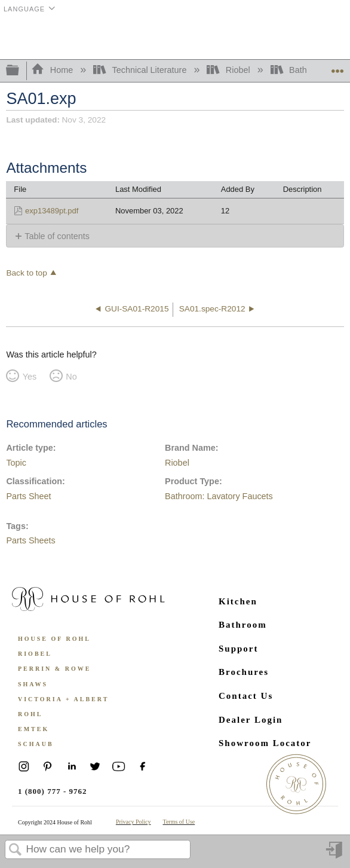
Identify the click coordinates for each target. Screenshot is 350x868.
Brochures (244, 672)
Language (24, 9)
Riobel (229, 70)
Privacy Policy (133, 822)
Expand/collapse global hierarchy (20, 71)
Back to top (26, 273)
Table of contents (57, 236)
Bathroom (243, 625)
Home (53, 70)
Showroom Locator (265, 743)
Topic (16, 463)
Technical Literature (141, 70)
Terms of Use (179, 822)
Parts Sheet (28, 496)
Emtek (33, 729)
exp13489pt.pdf (52, 211)
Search (16, 850)
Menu (335, 38)
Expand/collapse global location (337, 67)
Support (239, 649)
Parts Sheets (30, 540)
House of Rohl (54, 639)
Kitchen (238, 601)
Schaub (36, 744)
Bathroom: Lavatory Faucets (219, 496)
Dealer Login (251, 720)
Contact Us (246, 696)
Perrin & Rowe (54, 669)
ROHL (30, 714)
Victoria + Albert (63, 699)
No (71, 377)
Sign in (335, 855)
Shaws (33, 684)
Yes (30, 377)
